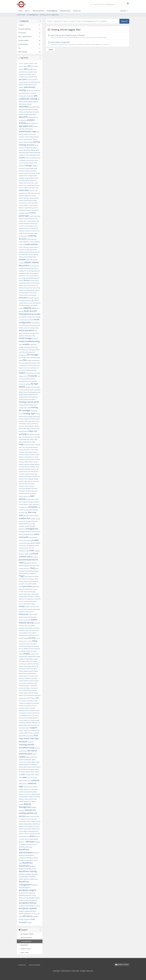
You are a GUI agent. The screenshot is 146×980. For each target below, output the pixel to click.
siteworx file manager (25, 666)
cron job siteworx (34, 247)
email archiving (36, 317)
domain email (27, 285)
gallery (35, 392)
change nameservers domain (27, 173)
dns (28, 265)
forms (26, 376)
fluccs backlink (26, 370)
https (25, 428)
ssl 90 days (29, 701)
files (25, 360)
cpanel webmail (29, 219)
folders (22, 373)
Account (123, 11)
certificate (22, 166)
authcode (21, 129)
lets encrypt (22, 502)
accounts (29, 80)
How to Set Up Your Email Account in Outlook (87, 36)
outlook (35, 554)
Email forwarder (32, 325)
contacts (26, 205)
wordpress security (30, 895)
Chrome (37, 185)
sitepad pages (29, 659)
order (32, 550)
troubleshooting (26, 748)
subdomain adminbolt (25, 723)
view (25, 777)
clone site (32, 191)
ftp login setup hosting (32, 387)
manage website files (32, 521)
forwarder (32, 376)
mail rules (26, 516)
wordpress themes (28, 903)
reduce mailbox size (29, 596)
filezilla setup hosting (33, 360)
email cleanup (23, 320)
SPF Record (33, 698)
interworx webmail (24, 493)
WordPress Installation (25, 874)
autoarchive (33, 134)
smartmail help (26, 690)
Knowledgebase (52, 11)
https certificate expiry (33, 428)
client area (24, 190)
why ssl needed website (31, 839)
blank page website (24, 153)
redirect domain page (30, 592)
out (30, 554)
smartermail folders (24, 688)
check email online (29, 183)
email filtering (23, 325)
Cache (22, 158)
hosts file (21, 421)
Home (20, 11)
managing (22, 532)
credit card (26, 247)
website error (27, 801)
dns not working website (31, 271)
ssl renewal (32, 720)
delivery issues (23, 257)
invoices (25, 496)
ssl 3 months (22, 701)
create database (29, 226)
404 (31, 69)
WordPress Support (34, 898)
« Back (51, 50)
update (22, 757)
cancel (39, 158)
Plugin (22, 576)
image (32, 439)
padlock (35, 557)
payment (29, 563)
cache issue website (31, 158)
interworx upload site (31, 491)
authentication (29, 129)
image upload (27, 442)
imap (21, 444)
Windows (30, 842)
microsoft (23, 537)
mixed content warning (25, 540)
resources (24, 614)
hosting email (33, 405)
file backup (30, 352)
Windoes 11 (22, 842)
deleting (36, 254)
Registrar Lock (23, 599)
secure (27, 630)
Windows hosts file (26, 845)
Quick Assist (29, 589)
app (21, 126)
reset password (29, 612)
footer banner (30, 373)
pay (25, 563)
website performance (25, 821)
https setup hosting (24, 437)
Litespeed (33, 507)
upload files (27, 764)
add (33, 80)
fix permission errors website (27, 368)
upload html (34, 764)
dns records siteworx (33, 276)
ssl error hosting (29, 710)
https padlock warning (33, 434)
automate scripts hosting (26, 137)
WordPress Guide (31, 869)
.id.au (36, 63)
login (27, 510)
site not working (33, 649)
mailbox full (24, 518)
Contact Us (77, 11)
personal (30, 566)
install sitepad (28, 452)
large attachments (33, 499)
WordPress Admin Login (26, 847)
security (32, 638)
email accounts (33, 314)
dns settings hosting (24, 278)
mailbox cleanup (34, 516)
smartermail (34, 686)
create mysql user (32, 239)
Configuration (27, 196)
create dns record (31, 231)
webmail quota (28, 787)
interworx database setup (32, 467)
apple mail (28, 126)
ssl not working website (30, 718)
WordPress (34, 845)
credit (20, 247)
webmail (35, 780)
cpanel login (37, 216)
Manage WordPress (24, 524)
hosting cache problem (29, 399)
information (27, 450)
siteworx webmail (24, 681)
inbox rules (22, 447)
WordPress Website (24, 911)
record (35, 589)
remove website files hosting (27, 604)
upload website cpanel (34, 767)
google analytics (23, 395)
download (31, 298)
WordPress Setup (24, 898)
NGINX (31, 546)
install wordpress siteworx (33, 459)
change (28, 165)
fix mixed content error (33, 365)
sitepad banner (34, 654)
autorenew (30, 139)
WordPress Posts (24, 893)
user (23, 774)
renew (22, 606)
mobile (35, 540)
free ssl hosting (25, 379)
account (23, 79)
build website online (35, 155)
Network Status (65, 11)
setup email (22, 644)
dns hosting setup (29, 268)
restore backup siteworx (30, 617)
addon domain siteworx (25, 104)
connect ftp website (32, 203)
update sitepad (35, 762)
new (27, 546)
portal (36, 579)
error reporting (30, 350)
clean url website (24, 188)
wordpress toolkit (24, 906)
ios (29, 496)
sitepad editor (32, 657)
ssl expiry (37, 710)
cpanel (31, 216)
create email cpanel (28, 233)
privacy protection (33, 581)
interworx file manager (25, 476)
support (33, 728)
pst (20, 584)
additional (35, 102)
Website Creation (24, 799)
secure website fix (30, 635)
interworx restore (24, 486)
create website (31, 244)
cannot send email (24, 163)
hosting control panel (29, 402)
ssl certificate (28, 703)
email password (26, 330)
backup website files (25, 150)
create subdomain (24, 242)
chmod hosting (30, 185)
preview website (23, 581)
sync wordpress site (34, 731)
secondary (22, 630)
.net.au (21, 66)
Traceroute (31, 742)
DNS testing (34, 278)
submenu (36, 725)
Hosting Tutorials (35, 419)
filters (20, 363)
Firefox (34, 363)
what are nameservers (31, 834)
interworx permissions (28, 484)
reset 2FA (33, 607)
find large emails (27, 363)
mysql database (31, 543)
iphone (22, 499)
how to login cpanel (30, 421)
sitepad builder (23, 657)
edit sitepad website (24, 305)
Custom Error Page (24, 250)
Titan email (24, 738)
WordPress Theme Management (28, 900)
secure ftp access (34, 630)
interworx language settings (30, 479)
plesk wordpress (34, 571)
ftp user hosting (28, 392)
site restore (34, 651)
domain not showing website (27, 290)
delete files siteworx (27, 254)
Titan (36, 735)
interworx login (23, 481)
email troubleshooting (29, 341)
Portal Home (21, 15)
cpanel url (22, 219)
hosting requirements (34, 416)
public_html (24, 584)
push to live (22, 589)
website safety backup (34, 824)
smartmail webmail (28, 695)
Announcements (38, 11)
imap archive (28, 445)
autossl (35, 139)
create (36, 219)
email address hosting (25, 317)
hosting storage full (24, 419)
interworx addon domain (26, 462)
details (34, 257)
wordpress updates (28, 908)
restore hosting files (24, 620)
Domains (23, 298)
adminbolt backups (34, 107)
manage (33, 519)
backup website (33, 148)
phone (35, 566)
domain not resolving (34, 288)
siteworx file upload (32, 669)
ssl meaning (22, 713)
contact (21, 205)
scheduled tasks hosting (26, 628)
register (37, 596)
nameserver (22, 546)
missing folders (33, 537)
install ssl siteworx (30, 455)
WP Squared (35, 914)
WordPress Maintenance (31, 879)
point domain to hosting (32, 576)
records (21, 592)
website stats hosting (25, 829)
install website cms (29, 457)
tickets (31, 736)
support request (23, 731)
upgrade (21, 764)
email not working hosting (31, 328)
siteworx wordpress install (30, 683)
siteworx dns (29, 661)
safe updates (32, 626)
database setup (33, 252)
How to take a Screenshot (87, 43)
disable (22, 259)
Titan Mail (34, 738)
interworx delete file (24, 469)
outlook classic (26, 557)
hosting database (24, 405)
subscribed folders (24, 728)
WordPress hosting (28, 871)
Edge (32, 301)
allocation (23, 117)
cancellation (22, 160)
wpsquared (27, 920)
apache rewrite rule (32, 123)
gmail (39, 392)
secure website (23, 633)
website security (23, 826)
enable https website (29, 347)
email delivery (36, 323)
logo (26, 513)
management (32, 529)
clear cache (32, 188)
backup (31, 142)
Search (124, 21)
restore (31, 614)
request (27, 607)
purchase (27, 586)
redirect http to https (25, 594)
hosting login (29, 413)
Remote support (32, 601)
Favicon (24, 352)
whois (32, 836)
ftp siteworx (31, 390)
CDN (36, 163)
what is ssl (26, 836)
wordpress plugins (28, 890)
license (31, 504)
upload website (23, 767)
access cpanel (29, 72)
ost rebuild (25, 554)
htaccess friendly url (32, 424)
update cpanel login (31, 757)
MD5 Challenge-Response (26, 534)
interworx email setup (31, 474)
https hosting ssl (23, 431)
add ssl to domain (28, 96)
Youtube (29, 923)
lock (25, 510)
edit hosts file (37, 303)
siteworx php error (24, 676)
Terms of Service (35, 965)
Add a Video (34, 82)
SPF (28, 698)
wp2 (34, 916)
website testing (27, 831)
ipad (32, 496)
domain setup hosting (30, 295)
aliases (34, 114)
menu (37, 534)
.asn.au (21, 63)
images (33, 442)
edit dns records (28, 303)
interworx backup (29, 464)
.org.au (25, 66)
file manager (33, 355)
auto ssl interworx (24, 134)
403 (29, 69)
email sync (35, 339)
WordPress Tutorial (34, 906)
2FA (29, 66)
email (34, 308)
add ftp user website (32, 91)
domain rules (28, 293)
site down (36, 646)
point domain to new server (27, 579)
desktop (30, 257)
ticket (27, 736)
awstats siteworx (24, 142)
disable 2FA (29, 260)
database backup (24, 252)
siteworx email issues (33, 664)
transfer (31, 745)
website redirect (36, 821)
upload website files (24, 769)
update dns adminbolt (25, 760)
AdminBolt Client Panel (25, 110)
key (27, 499)
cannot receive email (32, 160)
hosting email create (25, 408)
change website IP (30, 178)
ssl (37, 698)
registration (31, 599)
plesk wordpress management (27, 573)
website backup (23, 792)
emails (21, 345)
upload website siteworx (28, 772)
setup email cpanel (31, 644)
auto (38, 132)
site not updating (24, 649)
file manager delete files (26, 358)
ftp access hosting (30, 381)
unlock (35, 754)
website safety (23, 824)
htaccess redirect (24, 426)
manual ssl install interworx (33, 532)
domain (27, 280)
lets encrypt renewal (32, 502)
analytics (31, 120)
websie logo (34, 789)
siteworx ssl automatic (31, 678)
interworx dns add (28, 472)
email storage (25, 338)
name (38, 543)
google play (32, 395)
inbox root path (36, 445)
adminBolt (24, 107)
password (23, 560)
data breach (33, 250)
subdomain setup (29, 725)
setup (35, 641)
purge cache (36, 587)
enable (26, 344)
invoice (21, 496)
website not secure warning (29, 819)
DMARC (28, 262)
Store (27, 11)
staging (37, 720)
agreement (29, 114)
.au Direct (26, 63)
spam (25, 698)
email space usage (30, 336)
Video (20, 778)
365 (26, 69)
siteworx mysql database (29, 673)
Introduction (33, 493)
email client (30, 320)
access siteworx (27, 74)
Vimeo (29, 781)
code (32, 193)
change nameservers (31, 171)
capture (32, 163)
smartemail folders (24, 686)
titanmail (23, 742)
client (37, 188)
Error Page (22, 350)
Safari (26, 626)
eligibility (27, 308)
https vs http (33, 437)
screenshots (36, 628)
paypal (25, 566)
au (38, 126)
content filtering (28, 208)
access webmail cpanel (31, 77)
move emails (22, 543)
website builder (27, 794)
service (30, 641)
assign (35, 126)
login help (32, 510)
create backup (31, 221)
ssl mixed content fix (32, 713)
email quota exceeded (29, 333)
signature (31, 646)
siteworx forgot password (26, 671)
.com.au (31, 63)
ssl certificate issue (29, 706)
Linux (26, 507)
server (25, 641)
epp (37, 347)
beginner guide (35, 150)
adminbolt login (28, 112)
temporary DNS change (25, 733)
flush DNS (34, 370)
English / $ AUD (122, 964)
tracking (23, 745)
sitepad (26, 654)
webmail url (27, 789)
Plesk (32, 568)
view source (30, 778)
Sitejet (21, 654)
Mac (30, 512)
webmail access (23, 784)
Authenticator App (27, 131)
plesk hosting (25, 571)
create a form (23, 221)
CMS (29, 193)
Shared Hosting (23, 646)
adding (30, 102)
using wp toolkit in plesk (32, 775)
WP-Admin (28, 916)
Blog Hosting (34, 153)
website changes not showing (32, 797)
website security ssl (34, 826)
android (23, 123)
